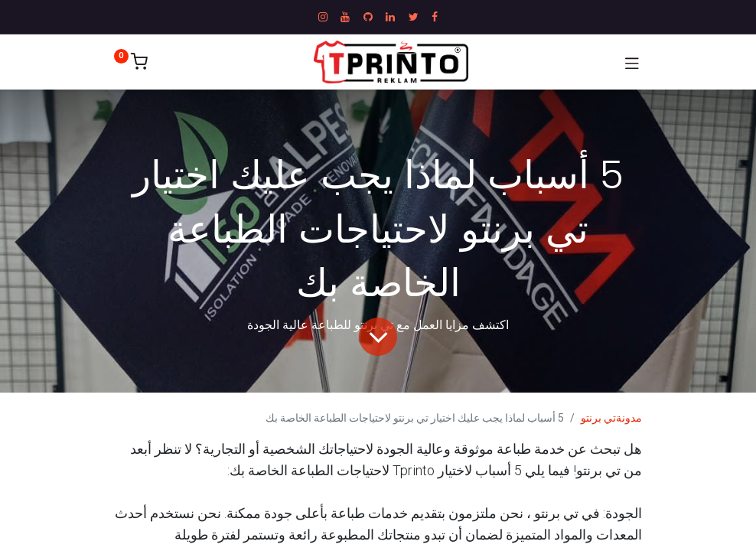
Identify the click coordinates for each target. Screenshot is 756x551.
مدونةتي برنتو (611, 418)
